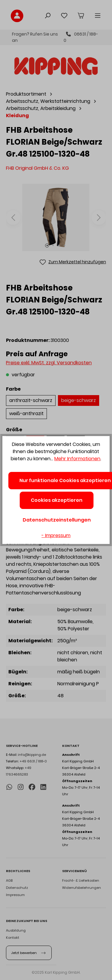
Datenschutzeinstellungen (57, 520)
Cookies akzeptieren (57, 500)
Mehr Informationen (77, 459)
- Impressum (56, 535)
